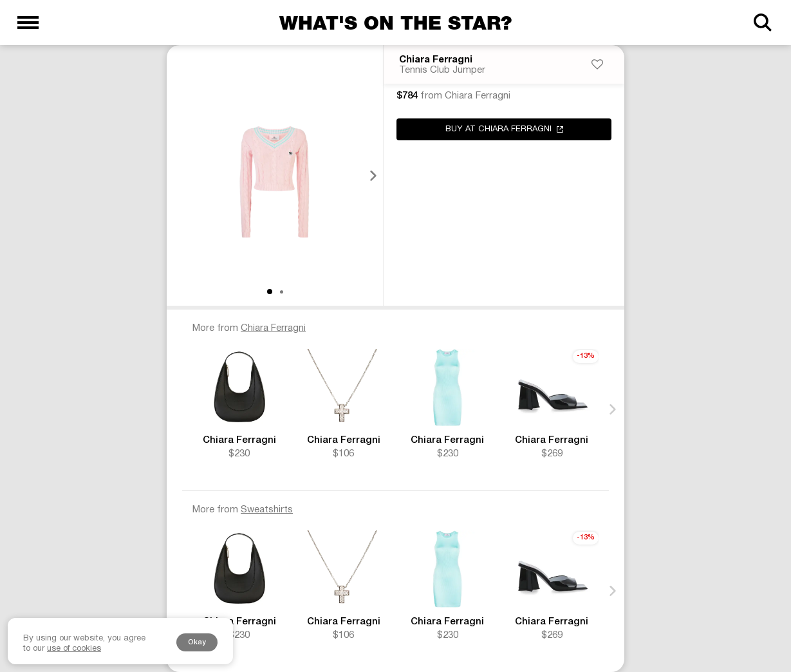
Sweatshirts (267, 510)
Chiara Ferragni (436, 60)
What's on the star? (395, 23)
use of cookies (74, 649)
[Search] (763, 23)
